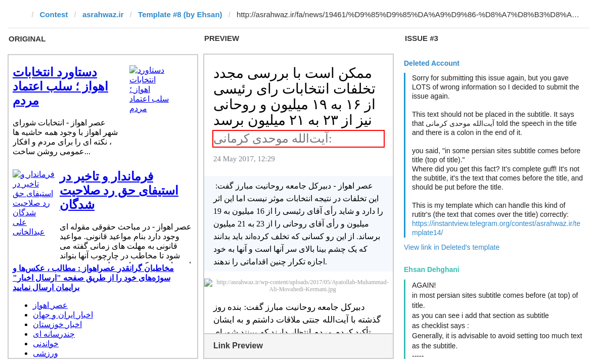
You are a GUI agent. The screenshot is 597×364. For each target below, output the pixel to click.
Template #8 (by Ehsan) (180, 14)
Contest (54, 14)
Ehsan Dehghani (432, 269)
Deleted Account (432, 63)
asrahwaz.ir (103, 14)
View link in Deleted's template (452, 247)
